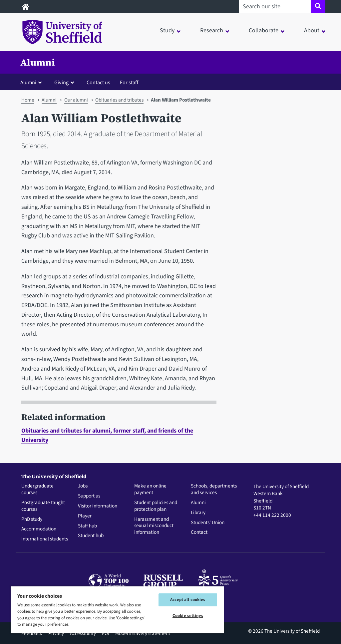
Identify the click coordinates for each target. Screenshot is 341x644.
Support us (89, 496)
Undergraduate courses (37, 489)
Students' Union (208, 523)
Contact (199, 532)
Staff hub (87, 526)
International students (45, 539)
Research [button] (212, 30)
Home (28, 100)
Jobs (83, 486)
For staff (129, 82)
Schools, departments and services (214, 489)
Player (85, 516)
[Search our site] (275, 7)
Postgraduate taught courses (43, 506)
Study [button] (167, 30)
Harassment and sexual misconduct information (154, 526)
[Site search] (318, 7)
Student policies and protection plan (156, 506)
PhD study (32, 519)
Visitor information (98, 506)
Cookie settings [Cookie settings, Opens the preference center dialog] (188, 616)
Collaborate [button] (264, 30)
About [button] (312, 30)
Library (198, 513)
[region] (117, 610)
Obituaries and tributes (119, 100)
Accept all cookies (188, 600)
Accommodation (39, 529)
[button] (32, 82)
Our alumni (76, 100)
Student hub (91, 536)
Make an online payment (150, 489)
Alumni (38, 62)
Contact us (98, 82)
